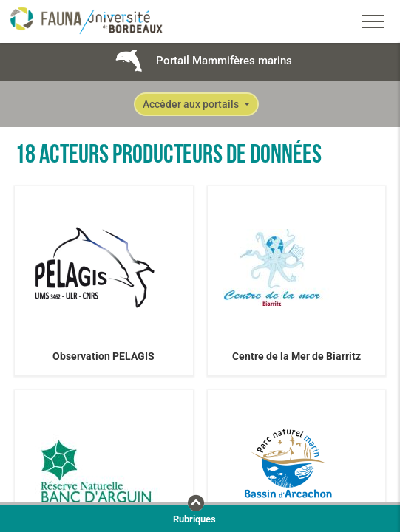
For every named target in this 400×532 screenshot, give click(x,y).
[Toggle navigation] (373, 21)
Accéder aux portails (192, 104)
